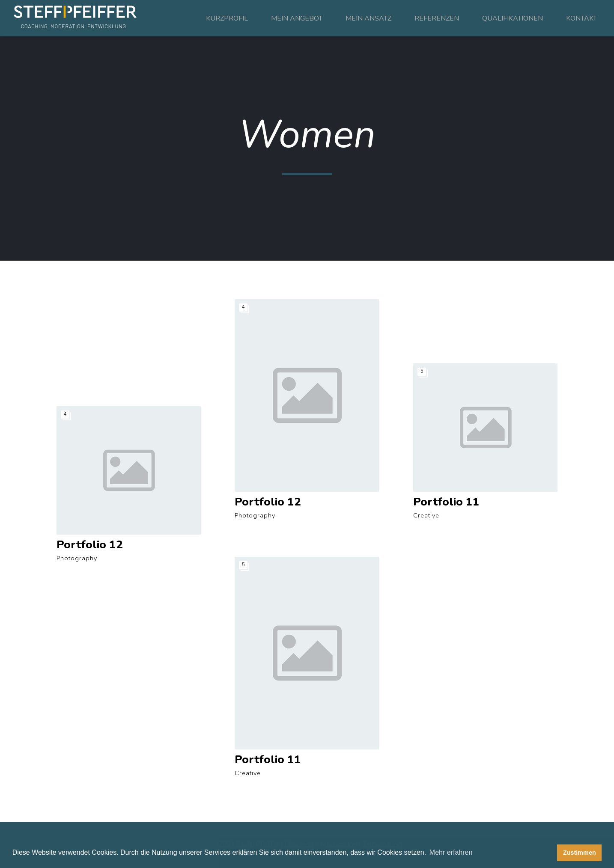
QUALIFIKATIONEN (513, 18)
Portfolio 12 (90, 545)
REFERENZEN (437, 18)
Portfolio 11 (446, 502)
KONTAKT (581, 18)
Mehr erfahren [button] (451, 852)
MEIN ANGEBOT (297, 18)
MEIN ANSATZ (368, 18)
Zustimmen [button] (580, 853)
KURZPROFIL (227, 18)
